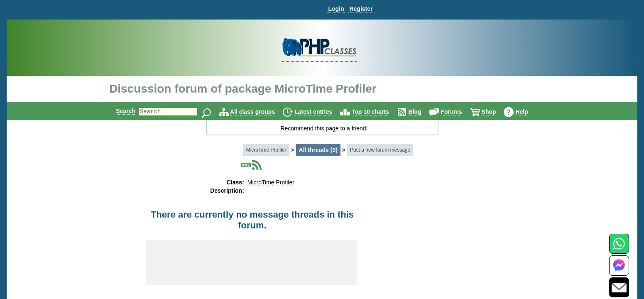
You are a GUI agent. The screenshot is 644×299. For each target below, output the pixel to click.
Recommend (297, 128)
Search (119, 111)
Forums (458, 112)
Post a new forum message (380, 150)
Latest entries (320, 112)
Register (361, 9)
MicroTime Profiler (266, 150)
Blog (422, 112)
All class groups (260, 112)
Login (336, 9)
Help (529, 112)
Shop (496, 112)
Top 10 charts (377, 112)
